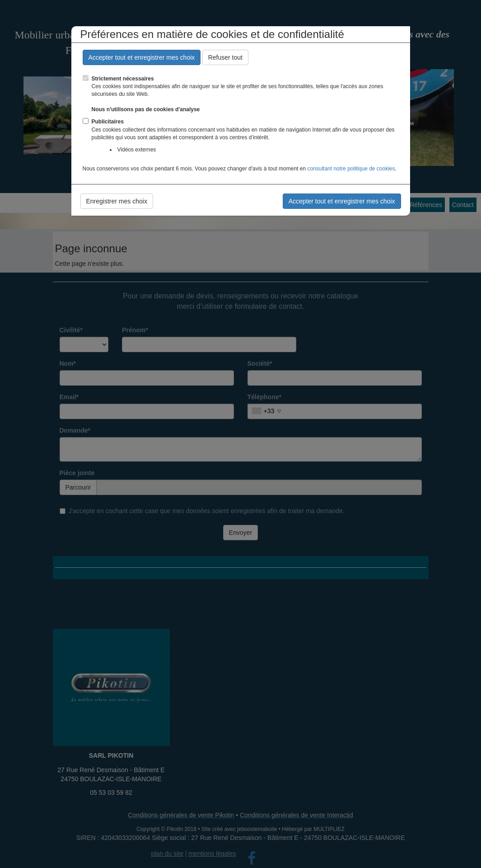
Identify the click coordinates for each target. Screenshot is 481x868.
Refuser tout (225, 57)
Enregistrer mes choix (117, 201)
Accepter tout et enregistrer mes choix (142, 57)
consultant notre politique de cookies (351, 169)
